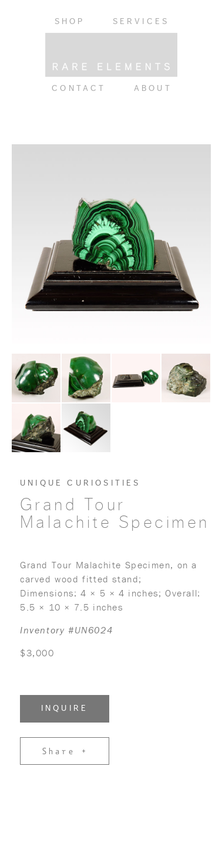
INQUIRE (65, 708)
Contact (79, 89)
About (153, 89)
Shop (70, 22)
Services (141, 22)
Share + (65, 751)
